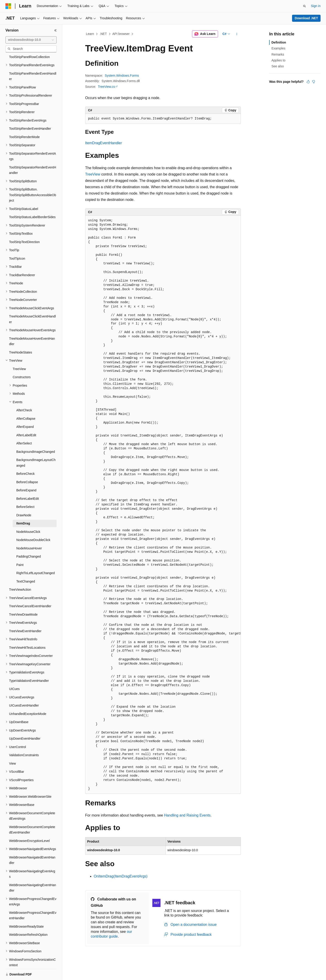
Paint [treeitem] (20, 549)
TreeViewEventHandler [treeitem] (25, 615)
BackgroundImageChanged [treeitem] (36, 436)
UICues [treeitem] (14, 673)
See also (278, 66)
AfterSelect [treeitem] (24, 428)
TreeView (93, 174)
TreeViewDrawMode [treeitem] (23, 599)
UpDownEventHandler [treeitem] (25, 723)
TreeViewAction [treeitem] (20, 574)
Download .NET (306, 18)
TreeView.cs (106, 87)
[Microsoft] (8, 6)
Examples (278, 48)
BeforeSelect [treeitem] (25, 491)
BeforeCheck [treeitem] (25, 458)
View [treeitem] (12, 748)
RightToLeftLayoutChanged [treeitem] (36, 557)
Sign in (316, 6)
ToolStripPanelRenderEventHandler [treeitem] (33, 61)
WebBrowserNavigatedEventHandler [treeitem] (32, 845)
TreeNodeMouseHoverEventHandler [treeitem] (32, 326)
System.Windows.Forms (122, 76)
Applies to (278, 60)
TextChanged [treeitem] (26, 566)
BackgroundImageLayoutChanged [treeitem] (36, 447)
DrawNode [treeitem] (24, 500)
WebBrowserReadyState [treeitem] (26, 911)
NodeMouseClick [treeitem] (28, 516)
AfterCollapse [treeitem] (26, 403)
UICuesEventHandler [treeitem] (24, 690)
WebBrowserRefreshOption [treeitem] (28, 919)
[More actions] (237, 34)
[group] (163, 505)
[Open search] (304, 6)
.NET (103, 34)
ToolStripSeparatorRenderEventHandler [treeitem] (33, 155)
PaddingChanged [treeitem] (29, 541)
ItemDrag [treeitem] (23, 508)
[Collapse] (55, 30)
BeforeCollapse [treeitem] (27, 466)
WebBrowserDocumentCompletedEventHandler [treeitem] (32, 814)
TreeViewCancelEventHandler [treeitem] (30, 590)
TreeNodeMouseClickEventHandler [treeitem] (32, 304)
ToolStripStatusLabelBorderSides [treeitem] (32, 201)
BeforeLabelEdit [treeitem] (28, 483)
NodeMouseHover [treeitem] (29, 533)
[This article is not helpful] (314, 82)
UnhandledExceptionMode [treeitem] (28, 698)
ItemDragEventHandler (104, 143)
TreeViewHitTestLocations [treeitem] (27, 632)
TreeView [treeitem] (19, 353)
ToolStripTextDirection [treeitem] (24, 226)
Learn (90, 34)
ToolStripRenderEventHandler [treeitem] (30, 113)
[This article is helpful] (308, 82)
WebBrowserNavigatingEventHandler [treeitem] (33, 872)
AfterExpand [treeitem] (25, 411)
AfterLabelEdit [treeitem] (26, 419)
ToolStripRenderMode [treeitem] (24, 121)
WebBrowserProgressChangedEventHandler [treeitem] (33, 900)
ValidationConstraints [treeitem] (24, 739)
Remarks (278, 54)
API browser (121, 34)
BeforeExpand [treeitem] (26, 475)
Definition (279, 42)
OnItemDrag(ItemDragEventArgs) (121, 876)
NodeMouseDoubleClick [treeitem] (33, 524)
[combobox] (31, 40)
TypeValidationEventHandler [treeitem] (29, 665)
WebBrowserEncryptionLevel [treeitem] (29, 825)
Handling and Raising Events (187, 815)
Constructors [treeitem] (22, 361)
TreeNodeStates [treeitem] (20, 337)
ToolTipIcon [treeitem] (17, 243)
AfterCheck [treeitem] (24, 395)
